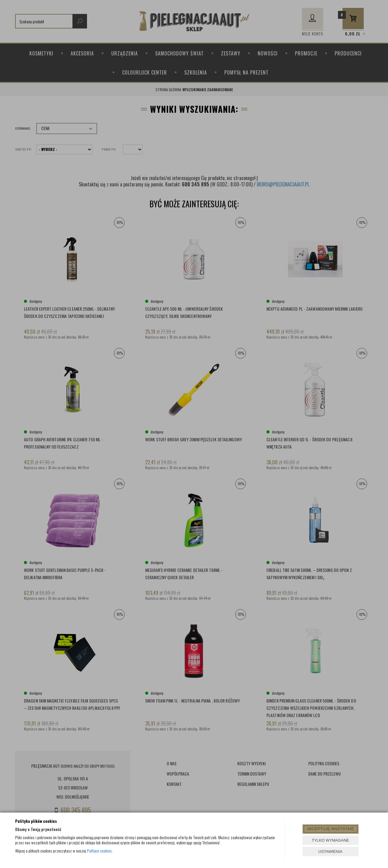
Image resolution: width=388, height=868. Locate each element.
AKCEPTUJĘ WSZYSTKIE (330, 829)
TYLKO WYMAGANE (330, 840)
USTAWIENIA (330, 851)
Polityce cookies (99, 851)
